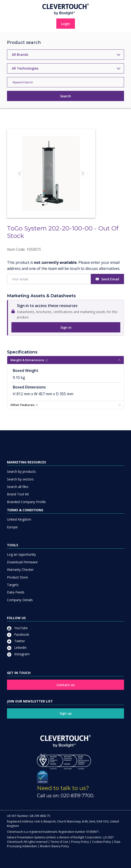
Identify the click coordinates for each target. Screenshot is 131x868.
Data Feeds (16, 592)
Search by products (21, 471)
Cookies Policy (101, 842)
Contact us (65, 685)
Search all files (18, 487)
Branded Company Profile (26, 502)
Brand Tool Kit (18, 494)
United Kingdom (19, 519)
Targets (13, 585)
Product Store (17, 577)
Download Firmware (22, 562)
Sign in (66, 327)
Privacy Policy (80, 842)
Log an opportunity (21, 554)
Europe (12, 527)
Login (66, 24)
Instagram (18, 654)
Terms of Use (59, 842)
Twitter (16, 641)
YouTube (17, 628)
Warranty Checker (20, 570)
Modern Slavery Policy (54, 846)
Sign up (66, 713)
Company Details (20, 600)
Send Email (107, 279)
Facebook (18, 634)
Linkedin (17, 647)
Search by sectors (20, 479)
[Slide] (51, 206)
